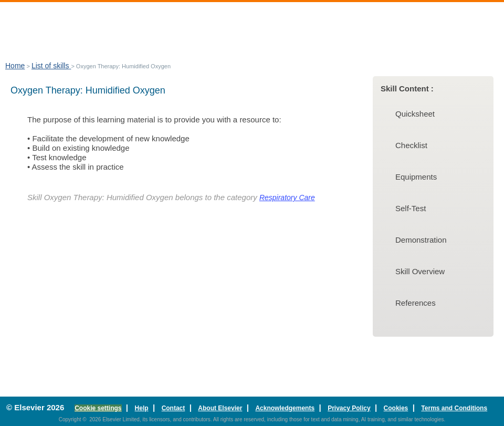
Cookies (396, 408)
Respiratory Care (287, 198)
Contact (174, 408)
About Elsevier (220, 408)
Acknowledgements (285, 408)
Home (15, 66)
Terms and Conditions (454, 408)
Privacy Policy (349, 408)
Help (142, 408)
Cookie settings (98, 408)
